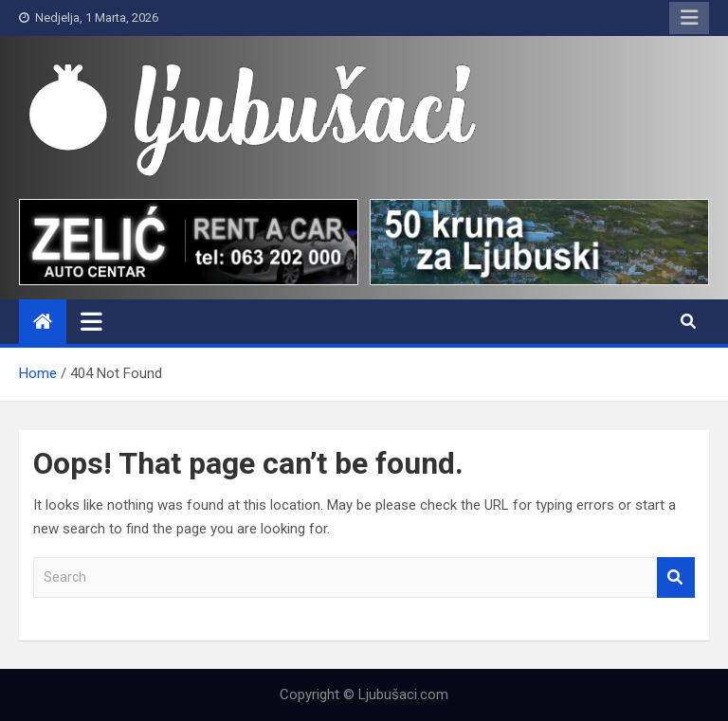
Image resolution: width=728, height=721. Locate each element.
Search (676, 577)
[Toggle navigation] (91, 321)
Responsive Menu (689, 18)
